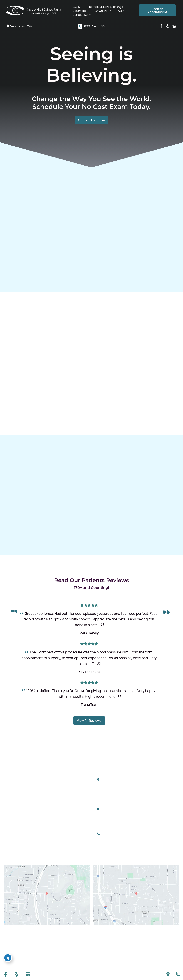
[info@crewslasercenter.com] (115, 844)
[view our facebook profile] (161, 26)
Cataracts (56, 793)
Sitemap (173, 954)
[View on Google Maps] (47, 894)
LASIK (54, 778)
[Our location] (178, 974)
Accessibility (133, 949)
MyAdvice (10, 953)
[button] (157, 10)
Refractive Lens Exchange (67, 786)
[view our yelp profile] (168, 26)
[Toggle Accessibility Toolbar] (8, 958)
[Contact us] (168, 974)
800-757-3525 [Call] (95, 26)
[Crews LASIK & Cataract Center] (34, 10)
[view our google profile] (174, 26)
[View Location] (19, 26)
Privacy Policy (155, 949)
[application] (82, 7)
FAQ (52, 808)
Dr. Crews (56, 801)
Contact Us (57, 816)
